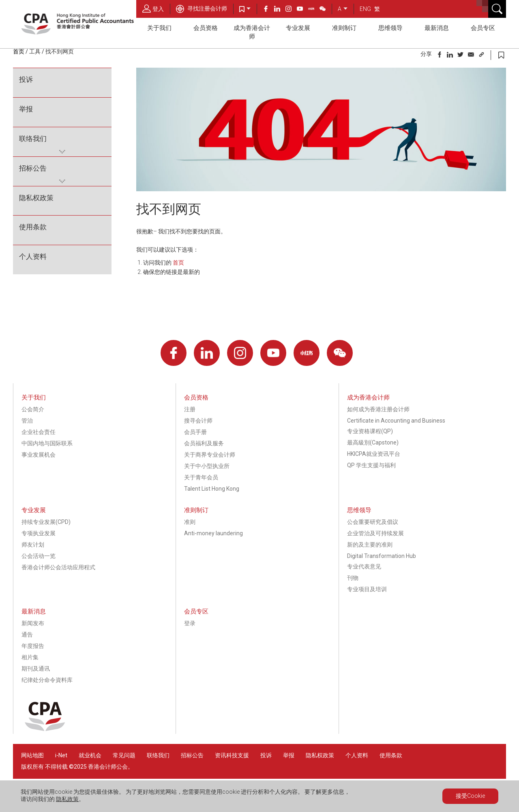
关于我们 (159, 28)
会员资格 (206, 28)
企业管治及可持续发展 (375, 533)
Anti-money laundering (213, 533)
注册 (190, 409)
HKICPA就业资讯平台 (374, 454)
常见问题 (124, 755)
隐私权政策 (36, 198)
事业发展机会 (39, 455)
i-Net (61, 755)
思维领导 (390, 28)
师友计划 (33, 545)
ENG (365, 9)
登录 (190, 623)
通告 (27, 635)
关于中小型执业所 (207, 466)
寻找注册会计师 (202, 9)
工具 (35, 51)
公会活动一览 (39, 556)
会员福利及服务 (204, 443)
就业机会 (91, 755)
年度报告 (33, 646)
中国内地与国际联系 (47, 443)
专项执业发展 (39, 533)
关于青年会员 (201, 477)
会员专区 (483, 28)
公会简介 (33, 409)
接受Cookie (470, 796)
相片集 (30, 657)
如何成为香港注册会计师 (378, 409)
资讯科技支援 (232, 755)
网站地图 (32, 755)
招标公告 (33, 168)
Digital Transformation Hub (382, 556)
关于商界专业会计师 (210, 455)
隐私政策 (67, 799)
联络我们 (33, 139)
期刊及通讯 (36, 669)
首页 (19, 51)
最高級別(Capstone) (373, 442)
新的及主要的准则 (370, 545)
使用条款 (33, 227)
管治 (27, 421)
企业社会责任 (39, 432)
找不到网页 (60, 51)
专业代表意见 (364, 566)
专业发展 (298, 28)
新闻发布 (33, 623)
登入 (153, 9)
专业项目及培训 (367, 589)
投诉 (26, 79)
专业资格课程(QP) (370, 431)
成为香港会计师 (252, 32)
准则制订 (344, 28)
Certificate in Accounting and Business (396, 421)
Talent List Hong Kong (212, 489)
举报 (26, 109)
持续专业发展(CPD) (46, 522)
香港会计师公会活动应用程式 (58, 567)
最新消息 (437, 28)
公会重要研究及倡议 (373, 522)
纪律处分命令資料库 (47, 680)
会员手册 (195, 432)
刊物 (353, 578)
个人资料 (33, 256)
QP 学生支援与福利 (371, 465)
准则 (190, 522)
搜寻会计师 (198, 421)
